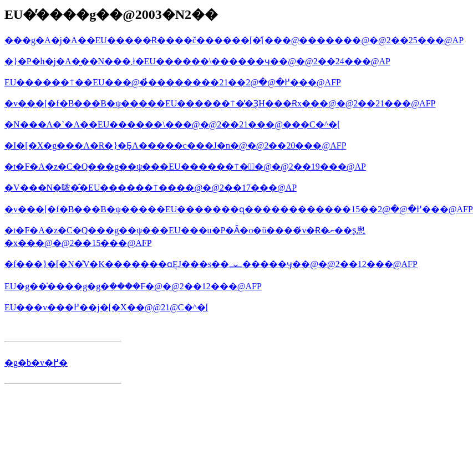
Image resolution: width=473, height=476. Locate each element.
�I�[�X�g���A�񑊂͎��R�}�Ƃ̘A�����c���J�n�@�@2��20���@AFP (176, 145)
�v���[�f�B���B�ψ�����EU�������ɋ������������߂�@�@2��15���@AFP (239, 209)
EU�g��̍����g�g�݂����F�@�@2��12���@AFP (133, 286)
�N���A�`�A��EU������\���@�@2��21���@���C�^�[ (172, 124)
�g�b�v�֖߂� (36, 363)
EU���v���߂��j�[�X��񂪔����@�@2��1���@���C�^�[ (106, 307)
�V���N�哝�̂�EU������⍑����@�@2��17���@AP (151, 188)
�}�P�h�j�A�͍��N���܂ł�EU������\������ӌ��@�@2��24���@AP (197, 61)
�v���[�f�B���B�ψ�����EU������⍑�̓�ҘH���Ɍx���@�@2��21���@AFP (220, 103)
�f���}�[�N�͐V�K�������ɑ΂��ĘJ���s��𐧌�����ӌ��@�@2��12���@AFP (211, 264)
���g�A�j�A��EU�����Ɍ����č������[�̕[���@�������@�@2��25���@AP (234, 40)
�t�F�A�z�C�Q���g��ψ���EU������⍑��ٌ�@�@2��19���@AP (185, 167)
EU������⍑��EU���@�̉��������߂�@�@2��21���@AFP (173, 82)
